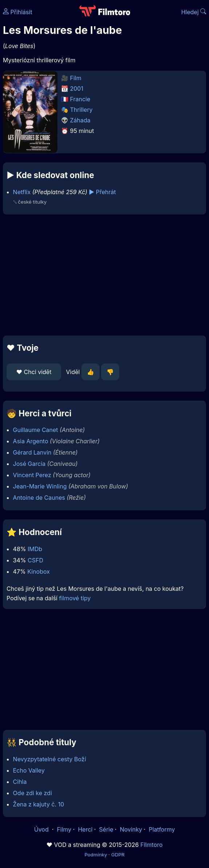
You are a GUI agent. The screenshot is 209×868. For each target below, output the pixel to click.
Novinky (131, 829)
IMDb (35, 549)
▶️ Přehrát (103, 192)
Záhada (80, 120)
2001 (77, 89)
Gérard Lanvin (32, 452)
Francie (80, 99)
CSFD (35, 560)
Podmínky (96, 855)
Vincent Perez (32, 475)
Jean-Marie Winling (40, 486)
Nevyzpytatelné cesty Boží (50, 759)
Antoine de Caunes (39, 498)
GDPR (118, 855)
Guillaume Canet (36, 430)
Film (76, 78)
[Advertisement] (104, 275)
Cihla (20, 782)
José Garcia (29, 464)
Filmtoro (151, 845)
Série (106, 829)
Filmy (64, 829)
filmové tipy (75, 598)
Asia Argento (31, 441)
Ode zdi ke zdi (33, 793)
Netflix (22, 192)
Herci (85, 829)
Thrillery (81, 110)
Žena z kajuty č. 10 (39, 804)
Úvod (42, 829)
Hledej (194, 12)
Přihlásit (18, 12)
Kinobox (39, 572)
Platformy (162, 829)
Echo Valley (29, 770)
